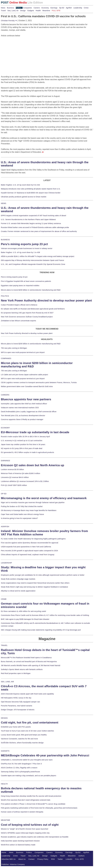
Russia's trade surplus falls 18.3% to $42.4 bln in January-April (25, 437)
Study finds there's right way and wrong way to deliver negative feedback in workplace (35, 587)
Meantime (46, 11)
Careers (37, 8)
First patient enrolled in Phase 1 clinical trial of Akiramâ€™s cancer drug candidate (33, 804)
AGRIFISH (5, 527)
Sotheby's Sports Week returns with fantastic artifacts (22, 669)
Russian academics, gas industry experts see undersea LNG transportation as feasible (35, 837)
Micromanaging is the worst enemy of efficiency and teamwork (44, 498)
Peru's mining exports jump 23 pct (24, 244)
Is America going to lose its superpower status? (19, 518)
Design (23, 11)
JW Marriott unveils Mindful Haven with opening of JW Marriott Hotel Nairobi (31, 665)
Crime (86, 8)
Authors (82, 856)
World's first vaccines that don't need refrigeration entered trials (26, 800)
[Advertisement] (18, 52)
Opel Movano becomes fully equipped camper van (20, 702)
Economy (45, 8)
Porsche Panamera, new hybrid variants (17, 706)
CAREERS (5, 395)
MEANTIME (6, 820)
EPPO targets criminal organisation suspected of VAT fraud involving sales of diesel (34, 216)
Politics (19, 8)
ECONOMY (5, 428)
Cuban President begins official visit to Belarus (19, 305)
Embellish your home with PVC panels (16, 727)
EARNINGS (5, 461)
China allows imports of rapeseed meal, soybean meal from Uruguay (28, 555)
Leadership (78, 8)
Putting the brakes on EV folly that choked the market (22, 506)
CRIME (4, 599)
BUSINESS (5, 240)
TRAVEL (4, 645)
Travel (3, 11)
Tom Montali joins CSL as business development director (23, 416)
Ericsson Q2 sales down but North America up (33, 465)
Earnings (54, 8)
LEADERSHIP (6, 563)
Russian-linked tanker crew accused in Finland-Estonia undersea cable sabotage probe (35, 227)
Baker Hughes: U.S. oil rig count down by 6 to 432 (20, 185)
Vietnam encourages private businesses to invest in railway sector (27, 248)
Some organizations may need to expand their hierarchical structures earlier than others (35, 583)
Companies (28, 8)
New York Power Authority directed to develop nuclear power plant (46, 300)
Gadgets (31, 11)
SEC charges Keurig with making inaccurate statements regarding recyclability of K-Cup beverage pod (41, 630)
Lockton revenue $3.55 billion (12, 469)
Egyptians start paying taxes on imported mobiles (20, 286)
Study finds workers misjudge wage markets (18, 579)
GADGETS (5, 751)
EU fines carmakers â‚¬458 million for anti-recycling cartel (23, 611)
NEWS (4, 203)
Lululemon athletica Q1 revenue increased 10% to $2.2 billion (25, 481)
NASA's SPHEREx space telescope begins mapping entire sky (25, 833)
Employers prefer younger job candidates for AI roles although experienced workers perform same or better (43, 575)
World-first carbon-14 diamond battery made (18, 845)
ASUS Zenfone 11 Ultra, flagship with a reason (19, 768)
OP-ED (4, 494)
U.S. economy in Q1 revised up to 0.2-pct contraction (22, 441)
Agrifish (69, 8)
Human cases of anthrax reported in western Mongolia (22, 812)
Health (38, 11)
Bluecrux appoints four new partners (26, 399)
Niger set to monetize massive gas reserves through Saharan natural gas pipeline (33, 502)
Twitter (60, 859)
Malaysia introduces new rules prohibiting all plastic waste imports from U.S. (31, 189)
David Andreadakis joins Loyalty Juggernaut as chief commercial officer (29, 412)
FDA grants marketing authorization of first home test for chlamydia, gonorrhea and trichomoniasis (39, 808)
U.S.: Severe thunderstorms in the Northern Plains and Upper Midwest (28, 219)
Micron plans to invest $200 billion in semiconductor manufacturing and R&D (31, 290)
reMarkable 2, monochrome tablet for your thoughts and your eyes (27, 760)
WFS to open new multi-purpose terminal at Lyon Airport (23, 352)
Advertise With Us (9, 859)
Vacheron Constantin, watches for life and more (19, 739)
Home (4, 852)
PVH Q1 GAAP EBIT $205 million (14, 485)
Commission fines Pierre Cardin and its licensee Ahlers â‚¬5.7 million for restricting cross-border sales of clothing (45, 615)
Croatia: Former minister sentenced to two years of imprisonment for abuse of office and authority (39, 231)
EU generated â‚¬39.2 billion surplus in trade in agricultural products (27, 452)
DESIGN (4, 718)
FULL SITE (80, 859)
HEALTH (4, 784)
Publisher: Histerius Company (13, 864)
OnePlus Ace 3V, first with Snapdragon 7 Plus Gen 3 (21, 764)
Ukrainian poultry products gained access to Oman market (24, 197)
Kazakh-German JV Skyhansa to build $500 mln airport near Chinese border (31, 193)
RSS (53, 859)
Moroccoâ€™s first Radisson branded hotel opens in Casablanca (26, 658)
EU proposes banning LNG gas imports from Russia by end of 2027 (27, 313)
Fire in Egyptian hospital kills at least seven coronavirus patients (26, 281)
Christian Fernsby (9, 21)
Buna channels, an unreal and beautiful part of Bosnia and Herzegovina (29, 662)
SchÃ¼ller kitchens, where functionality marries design (22, 743)
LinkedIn (69, 859)
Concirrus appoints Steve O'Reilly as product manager (22, 419)
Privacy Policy (43, 859)
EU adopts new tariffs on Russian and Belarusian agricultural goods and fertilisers (33, 309)
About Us (22, 859)
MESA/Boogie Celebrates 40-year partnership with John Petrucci (45, 755)
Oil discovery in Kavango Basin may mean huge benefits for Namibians (29, 510)
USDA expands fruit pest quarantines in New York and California (26, 547)
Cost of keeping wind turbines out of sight (30, 825)
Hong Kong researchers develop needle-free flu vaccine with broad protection (31, 796)
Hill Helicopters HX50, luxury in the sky (16, 698)
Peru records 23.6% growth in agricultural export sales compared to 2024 (29, 551)
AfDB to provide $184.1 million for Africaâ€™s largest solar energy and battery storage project (38, 256)
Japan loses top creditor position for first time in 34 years (23, 444)
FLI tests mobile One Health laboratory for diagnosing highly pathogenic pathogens (33, 539)
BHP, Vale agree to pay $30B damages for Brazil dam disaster (25, 619)
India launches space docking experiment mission (20, 841)
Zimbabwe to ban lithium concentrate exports (18, 321)
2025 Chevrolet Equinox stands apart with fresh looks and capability (27, 694)
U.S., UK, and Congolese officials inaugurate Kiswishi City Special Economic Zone (33, 264)
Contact (31, 859)
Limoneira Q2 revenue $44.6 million (15, 477)
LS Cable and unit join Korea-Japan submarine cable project (24, 375)
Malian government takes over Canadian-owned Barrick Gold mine (27, 386)
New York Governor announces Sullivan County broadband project (27, 317)
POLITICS (5, 296)
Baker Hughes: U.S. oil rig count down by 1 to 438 (20, 252)
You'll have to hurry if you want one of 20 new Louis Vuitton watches (27, 731)
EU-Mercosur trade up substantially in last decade (35, 432)
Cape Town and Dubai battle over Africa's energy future (22, 514)
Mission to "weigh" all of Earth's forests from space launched (25, 829)
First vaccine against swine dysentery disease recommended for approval (30, 543)
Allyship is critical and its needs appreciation (18, 591)
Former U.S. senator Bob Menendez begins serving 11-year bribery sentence (31, 223)
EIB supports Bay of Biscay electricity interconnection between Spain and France (32, 260)
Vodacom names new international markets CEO (20, 408)
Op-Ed (62, 8)
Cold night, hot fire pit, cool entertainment (30, 723)
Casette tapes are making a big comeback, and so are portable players (29, 776)
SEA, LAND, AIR (7, 682)
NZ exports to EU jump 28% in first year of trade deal (22, 448)
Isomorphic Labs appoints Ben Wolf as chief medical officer (24, 404)
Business (11, 8)
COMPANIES (6, 358)
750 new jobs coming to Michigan (14, 348)
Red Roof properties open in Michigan (16, 673)
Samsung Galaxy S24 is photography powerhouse (20, 772)
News (3, 8)
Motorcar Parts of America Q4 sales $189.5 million (21, 473)
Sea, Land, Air (13, 11)
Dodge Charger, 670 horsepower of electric (18, 710)
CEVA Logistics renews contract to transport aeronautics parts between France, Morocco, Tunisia (39, 382)
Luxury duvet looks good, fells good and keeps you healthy (24, 735)
